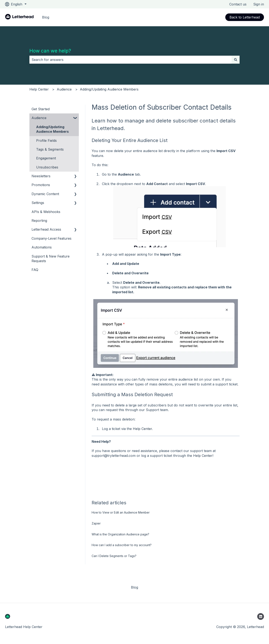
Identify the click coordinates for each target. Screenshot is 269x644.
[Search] (236, 60)
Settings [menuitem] (38, 203)
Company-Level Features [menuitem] (51, 238)
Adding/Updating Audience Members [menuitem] (52, 129)
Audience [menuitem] (39, 118)
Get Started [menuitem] (41, 109)
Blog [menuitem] (134, 587)
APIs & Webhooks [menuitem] (46, 212)
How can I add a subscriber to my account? (122, 545)
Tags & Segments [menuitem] (50, 149)
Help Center (39, 89)
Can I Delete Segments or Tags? (114, 556)
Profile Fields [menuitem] (46, 141)
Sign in (259, 4)
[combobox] (131, 60)
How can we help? (50, 51)
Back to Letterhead (245, 17)
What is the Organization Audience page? (120, 534)
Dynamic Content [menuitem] (45, 194)
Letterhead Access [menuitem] (46, 229)
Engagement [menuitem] (46, 158)
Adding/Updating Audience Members (109, 89)
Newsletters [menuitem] (41, 176)
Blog (46, 17)
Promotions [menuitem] (41, 185)
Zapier (96, 523)
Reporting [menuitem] (39, 221)
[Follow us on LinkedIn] (261, 616)
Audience (64, 89)
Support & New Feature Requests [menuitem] (51, 259)
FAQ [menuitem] (35, 270)
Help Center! (203, 456)
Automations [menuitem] (42, 247)
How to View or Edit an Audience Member (121, 512)
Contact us (238, 4)
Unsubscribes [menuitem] (47, 167)
